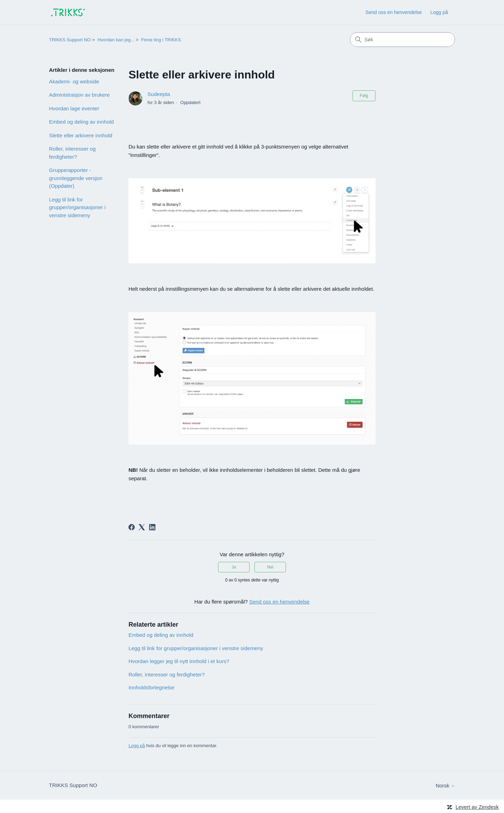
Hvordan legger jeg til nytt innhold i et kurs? (179, 661)
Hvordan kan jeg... (116, 40)
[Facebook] (132, 527)
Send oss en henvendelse (394, 12)
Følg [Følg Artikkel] (364, 96)
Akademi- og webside (74, 81)
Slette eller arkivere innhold (81, 135)
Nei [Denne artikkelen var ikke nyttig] (270, 567)
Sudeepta (159, 94)
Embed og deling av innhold (81, 122)
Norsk (445, 786)
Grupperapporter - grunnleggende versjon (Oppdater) (76, 178)
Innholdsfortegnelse (151, 687)
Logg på (137, 746)
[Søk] (402, 40)
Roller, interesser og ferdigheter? (72, 153)
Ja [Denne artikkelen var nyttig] (234, 567)
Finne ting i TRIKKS (161, 40)
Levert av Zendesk (477, 807)
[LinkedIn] (152, 527)
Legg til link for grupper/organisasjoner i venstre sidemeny (77, 207)
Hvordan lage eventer (74, 108)
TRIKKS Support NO (70, 40)
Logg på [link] (439, 12)
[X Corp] (142, 527)
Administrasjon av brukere (79, 95)
